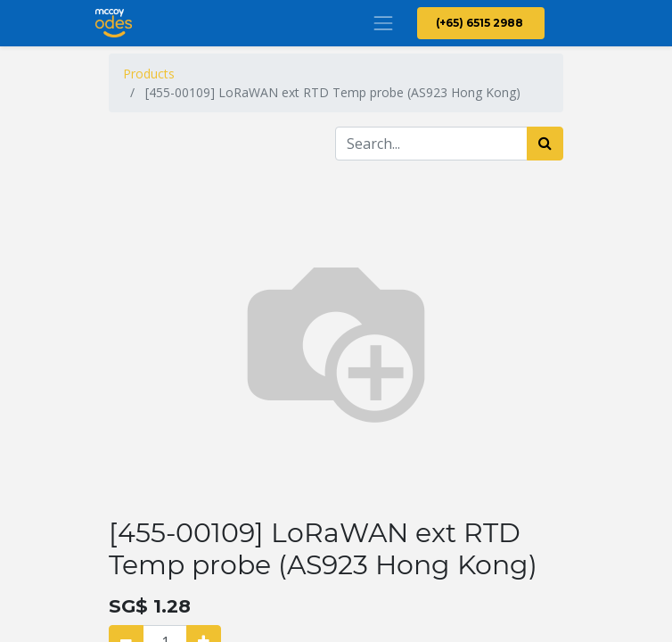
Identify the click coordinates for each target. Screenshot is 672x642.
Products (149, 74)
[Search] (545, 144)
